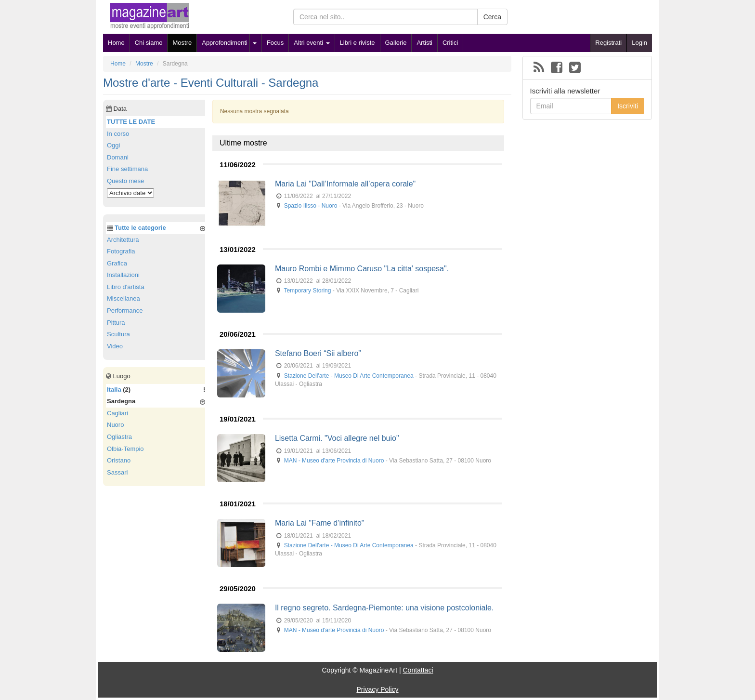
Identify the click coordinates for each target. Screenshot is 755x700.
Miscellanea (124, 298)
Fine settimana (127, 169)
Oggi (113, 145)
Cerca (492, 17)
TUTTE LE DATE (131, 122)
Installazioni (123, 275)
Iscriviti (628, 106)
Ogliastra (119, 437)
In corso (118, 134)
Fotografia (121, 251)
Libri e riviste (358, 43)
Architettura (123, 240)
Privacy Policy (377, 689)
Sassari (117, 472)
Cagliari (117, 413)
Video (115, 346)
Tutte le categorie (140, 228)
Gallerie (396, 43)
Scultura (118, 334)
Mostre (182, 43)
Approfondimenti (225, 43)
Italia (114, 390)
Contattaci (418, 670)
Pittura (116, 323)
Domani (118, 157)
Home (116, 43)
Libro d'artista (126, 287)
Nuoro (115, 425)
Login (639, 43)
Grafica (117, 263)
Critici (450, 43)
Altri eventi (312, 43)
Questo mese (125, 181)
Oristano (119, 460)
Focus (275, 43)
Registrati (608, 43)
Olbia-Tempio (125, 449)
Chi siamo (149, 43)
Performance (125, 310)
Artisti (424, 43)
